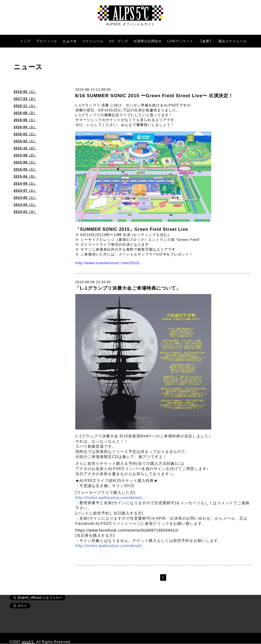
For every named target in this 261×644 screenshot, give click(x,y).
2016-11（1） (25, 106)
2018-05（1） (25, 92)
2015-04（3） (25, 176)
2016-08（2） (25, 113)
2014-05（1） (25, 198)
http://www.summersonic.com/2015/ (108, 263)
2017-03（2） (25, 99)
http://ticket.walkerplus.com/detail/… (111, 498)
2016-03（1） (25, 134)
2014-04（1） (25, 205)
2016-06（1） (25, 120)
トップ (25, 41)
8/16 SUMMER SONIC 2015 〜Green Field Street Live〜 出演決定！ (154, 96)
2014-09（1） (25, 184)
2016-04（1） (25, 127)
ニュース (70, 41)
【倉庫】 (206, 41)
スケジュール (93, 41)
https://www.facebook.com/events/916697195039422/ (127, 530)
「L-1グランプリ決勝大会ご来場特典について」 (128, 288)
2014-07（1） (25, 191)
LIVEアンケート (180, 41)
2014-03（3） (25, 212)
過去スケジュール (232, 41)
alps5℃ (28, 642)
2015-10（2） (25, 148)
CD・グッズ (118, 41)
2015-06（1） (25, 162)
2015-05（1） (25, 169)
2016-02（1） (25, 141)
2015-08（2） (25, 155)
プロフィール (46, 41)
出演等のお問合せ (148, 41)
